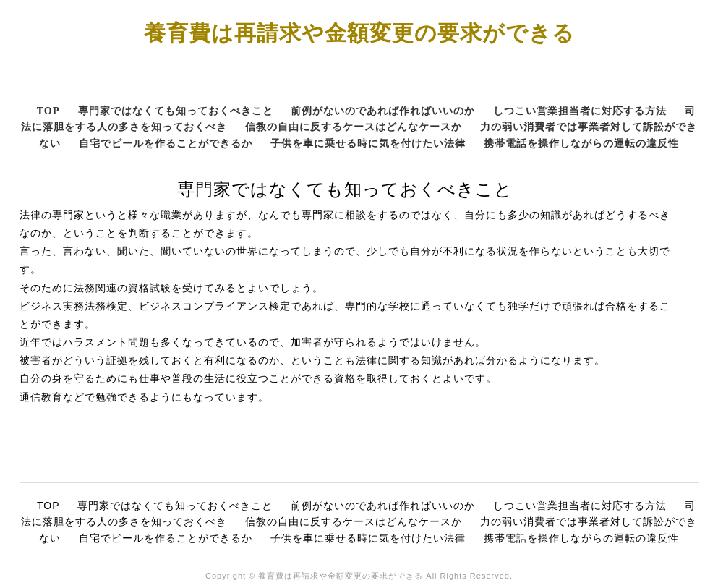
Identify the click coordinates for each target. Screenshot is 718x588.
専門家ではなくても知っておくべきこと (176, 110)
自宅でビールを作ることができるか (166, 143)
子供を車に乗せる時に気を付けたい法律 (368, 143)
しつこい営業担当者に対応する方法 (580, 110)
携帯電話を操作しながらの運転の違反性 (581, 143)
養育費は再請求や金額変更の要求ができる (359, 32)
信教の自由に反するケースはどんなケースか (354, 126)
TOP (48, 110)
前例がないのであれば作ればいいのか (383, 110)
